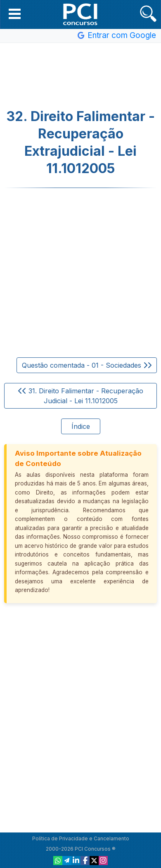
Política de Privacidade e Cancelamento (81, 838)
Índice (81, 426)
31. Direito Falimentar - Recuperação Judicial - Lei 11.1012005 (81, 396)
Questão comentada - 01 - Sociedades (87, 365)
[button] (15, 14)
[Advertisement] (80, 76)
